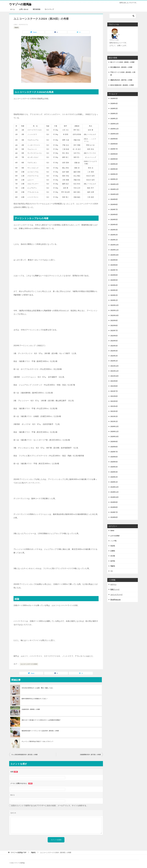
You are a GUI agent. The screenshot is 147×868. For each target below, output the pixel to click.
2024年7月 (114, 209)
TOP (18, 852)
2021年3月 (114, 411)
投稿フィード (115, 589)
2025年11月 (114, 129)
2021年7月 (114, 391)
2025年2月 (114, 174)
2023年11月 (114, 250)
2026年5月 (114, 98)
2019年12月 (114, 487)
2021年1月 (114, 421)
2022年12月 (114, 305)
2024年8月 (114, 204)
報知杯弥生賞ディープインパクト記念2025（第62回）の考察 (40, 731)
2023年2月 (114, 295)
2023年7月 (114, 270)
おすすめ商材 (115, 536)
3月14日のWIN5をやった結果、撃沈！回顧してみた (37, 688)
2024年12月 (114, 184)
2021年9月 (114, 381)
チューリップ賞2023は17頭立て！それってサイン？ (38, 741)
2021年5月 (114, 401)
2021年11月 (114, 371)
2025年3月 (114, 169)
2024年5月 (114, 220)
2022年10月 (114, 315)
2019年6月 (114, 517)
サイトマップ (49, 9)
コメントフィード (116, 595)
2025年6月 (114, 154)
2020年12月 (114, 426)
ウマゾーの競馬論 (22, 4)
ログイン (113, 584)
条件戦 (113, 561)
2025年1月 (114, 179)
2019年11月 (114, 492)
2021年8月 (114, 386)
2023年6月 (114, 275)
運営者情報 (37, 9)
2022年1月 (114, 361)
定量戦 (113, 551)
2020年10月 (114, 437)
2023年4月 (114, 285)
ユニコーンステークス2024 (29, 664)
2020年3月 (114, 472)
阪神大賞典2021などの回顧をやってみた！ (35, 699)
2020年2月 (114, 477)
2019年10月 (114, 497)
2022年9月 (114, 320)
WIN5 (112, 531)
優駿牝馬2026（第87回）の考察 (121, 80)
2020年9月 (114, 442)
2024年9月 (114, 199)
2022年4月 (114, 346)
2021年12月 (114, 366)
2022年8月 (114, 325)
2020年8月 (114, 447)
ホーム (13, 9)
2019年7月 (114, 512)
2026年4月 (114, 103)
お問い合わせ (24, 9)
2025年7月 (114, 149)
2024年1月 (114, 240)
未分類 (113, 556)
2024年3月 (114, 230)
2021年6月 (114, 396)
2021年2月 (114, 416)
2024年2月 (114, 235)
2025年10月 (114, 134)
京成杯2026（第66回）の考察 (31, 709)
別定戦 (113, 546)
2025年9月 (114, 139)
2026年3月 (114, 108)
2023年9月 (114, 260)
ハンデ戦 (113, 541)
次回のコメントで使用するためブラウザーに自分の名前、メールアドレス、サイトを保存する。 (50, 806)
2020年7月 (114, 452)
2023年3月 (114, 290)
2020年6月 (114, 457)
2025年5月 (114, 159)
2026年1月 (114, 119)
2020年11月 (114, 431)
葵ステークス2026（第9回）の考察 (122, 62)
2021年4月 (114, 406)
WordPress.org (115, 600)
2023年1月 (114, 300)
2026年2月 (114, 114)
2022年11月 (114, 310)
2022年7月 (114, 331)
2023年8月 (114, 265)
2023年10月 (114, 255)
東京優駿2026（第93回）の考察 (121, 67)
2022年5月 (114, 341)
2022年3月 (114, 351)
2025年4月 (114, 164)
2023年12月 (114, 245)
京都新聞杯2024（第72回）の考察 (90, 755)
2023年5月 (114, 280)
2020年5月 (114, 462)
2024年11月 (114, 189)
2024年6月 (114, 214)
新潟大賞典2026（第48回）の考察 (122, 85)
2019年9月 (114, 502)
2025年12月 (114, 124)
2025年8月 (114, 144)
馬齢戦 (16, 28)
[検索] (123, 16)
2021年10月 (114, 376)
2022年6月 (114, 336)
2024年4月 (114, 225)
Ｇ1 (112, 571)
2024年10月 (114, 194)
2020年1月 (114, 482)
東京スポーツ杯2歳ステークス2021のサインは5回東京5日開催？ (41, 720)
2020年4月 (114, 467)
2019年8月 (114, 507)
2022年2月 (114, 356)
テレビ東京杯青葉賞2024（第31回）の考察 (24, 755)
